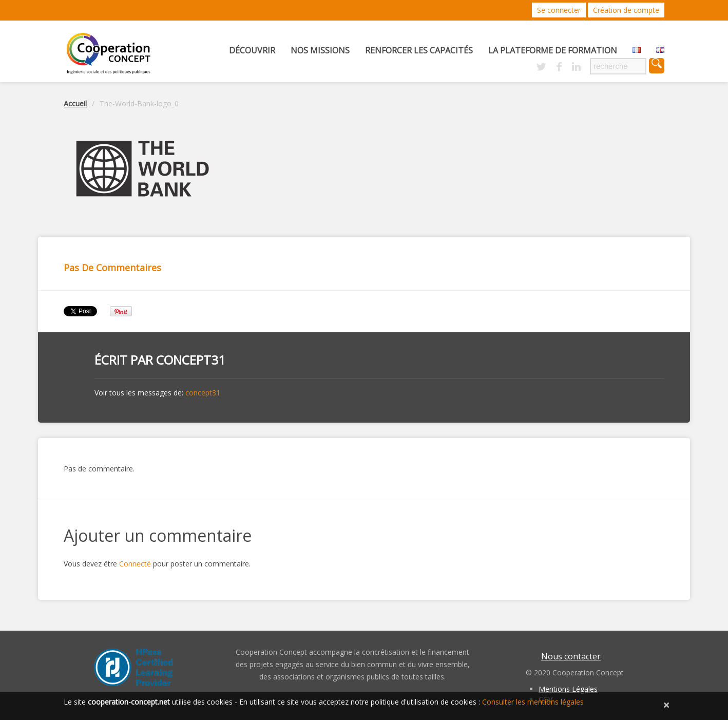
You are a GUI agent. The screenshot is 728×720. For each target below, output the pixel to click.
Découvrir (252, 50)
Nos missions (320, 50)
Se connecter (559, 10)
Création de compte (626, 10)
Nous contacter (571, 656)
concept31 (191, 360)
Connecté (135, 564)
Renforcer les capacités (419, 50)
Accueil (75, 103)
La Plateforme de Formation (553, 50)
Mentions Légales (568, 689)
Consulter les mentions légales (533, 702)
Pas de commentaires (112, 268)
